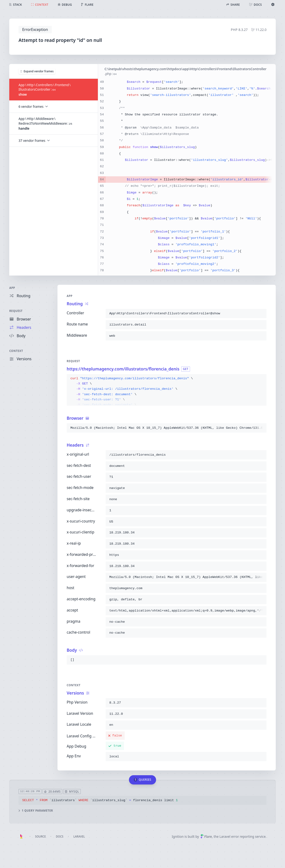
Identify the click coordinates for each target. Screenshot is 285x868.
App (12, 288)
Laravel (79, 836)
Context (16, 351)
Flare (206, 836)
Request (16, 311)
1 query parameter (36, 810)
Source (40, 836)
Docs (60, 836)
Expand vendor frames (37, 71)
